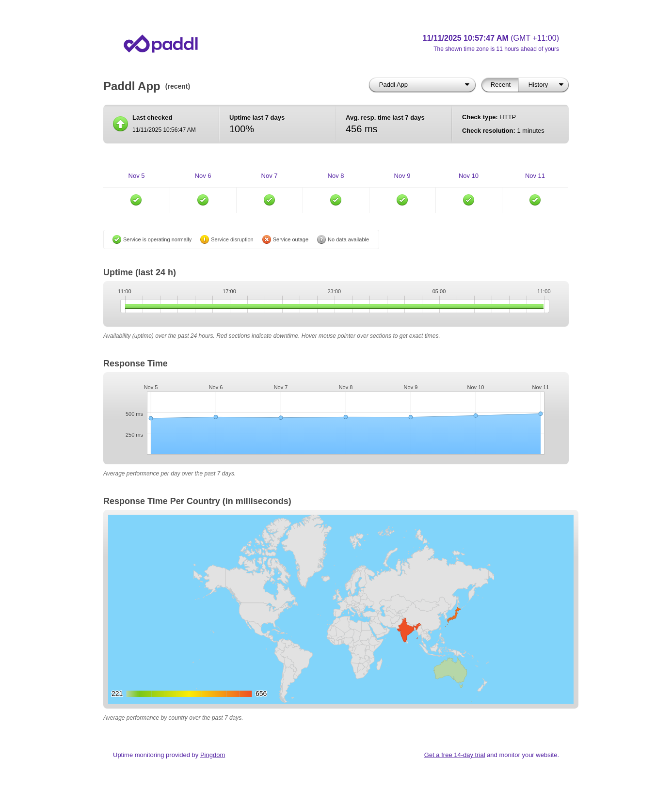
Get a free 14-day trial (455, 755)
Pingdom (213, 755)
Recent (501, 85)
